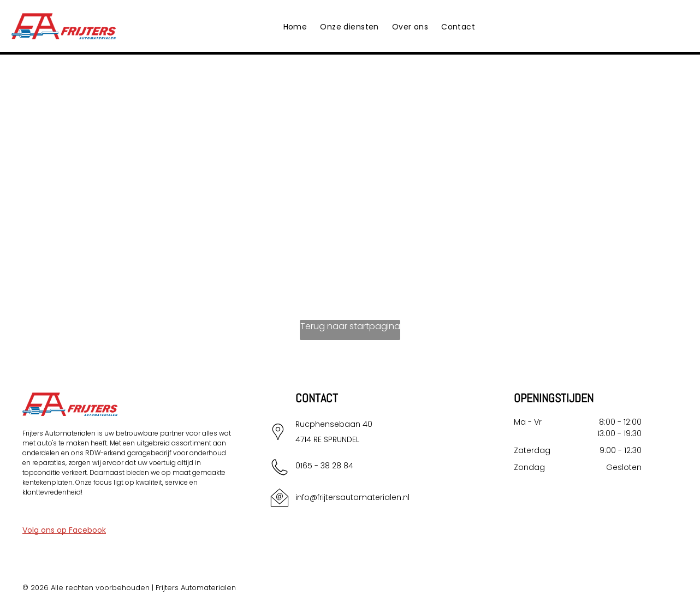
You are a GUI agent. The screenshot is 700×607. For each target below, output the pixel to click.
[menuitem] (295, 27)
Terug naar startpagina (350, 326)
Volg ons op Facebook (64, 530)
